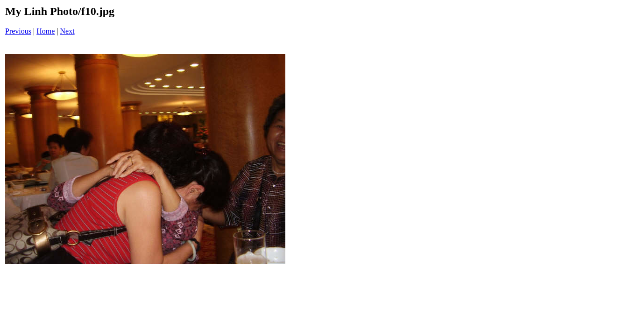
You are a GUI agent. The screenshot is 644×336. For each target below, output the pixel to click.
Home (46, 31)
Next (67, 31)
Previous (18, 31)
